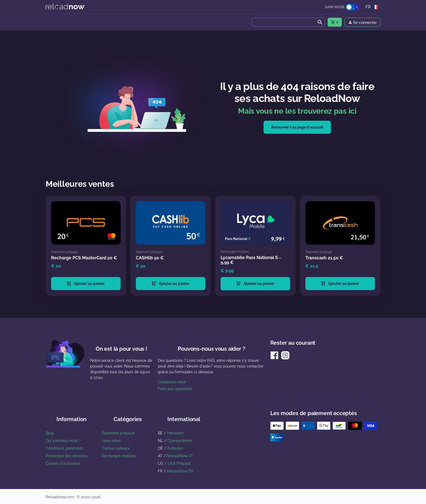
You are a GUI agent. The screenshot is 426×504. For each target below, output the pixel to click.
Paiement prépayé (118, 433)
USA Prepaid (179, 463)
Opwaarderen (180, 441)
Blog (50, 433)
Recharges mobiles (119, 456)
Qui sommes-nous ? (63, 441)
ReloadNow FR (180, 471)
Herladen (175, 433)
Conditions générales (64, 448)
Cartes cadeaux (116, 448)
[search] (288, 22)
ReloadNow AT (180, 456)
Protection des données (67, 456)
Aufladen (175, 448)
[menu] (335, 22)
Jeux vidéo (111, 441)
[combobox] (288, 22)
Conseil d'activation (63, 463)
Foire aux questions (175, 389)
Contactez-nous (172, 382)
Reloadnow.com (60, 497)
